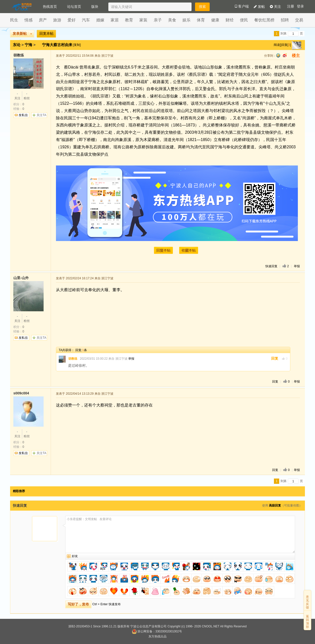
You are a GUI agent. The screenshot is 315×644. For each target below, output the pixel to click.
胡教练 (19, 55)
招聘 (285, 20)
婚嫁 (100, 20)
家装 (143, 20)
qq (278, 55)
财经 (230, 20)
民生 (14, 20)
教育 (129, 20)
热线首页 (50, 7)
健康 (215, 20)
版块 (95, 7)
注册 (291, 6)
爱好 (72, 20)
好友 (75, 556)
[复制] (77, 45)
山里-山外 (21, 278)
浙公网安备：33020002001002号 (157, 631)
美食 (172, 20)
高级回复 (275, 505)
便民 (244, 20)
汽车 (86, 20)
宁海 (28, 45)
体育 (201, 20)
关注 (275, 7)
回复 (275, 359)
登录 (300, 6)
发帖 (259, 7)
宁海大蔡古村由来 (58, 45)
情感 (28, 20)
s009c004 (21, 393)
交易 (299, 20)
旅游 (57, 20)
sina (285, 55)
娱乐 (186, 20)
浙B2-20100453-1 (80, 626)
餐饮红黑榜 (264, 20)
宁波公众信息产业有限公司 (148, 626)
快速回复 (271, 266)
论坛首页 (74, 7)
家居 (115, 20)
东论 (17, 45)
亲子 (158, 20)
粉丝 (27, 96)
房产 (43, 20)
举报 (297, 266)
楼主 (296, 56)
